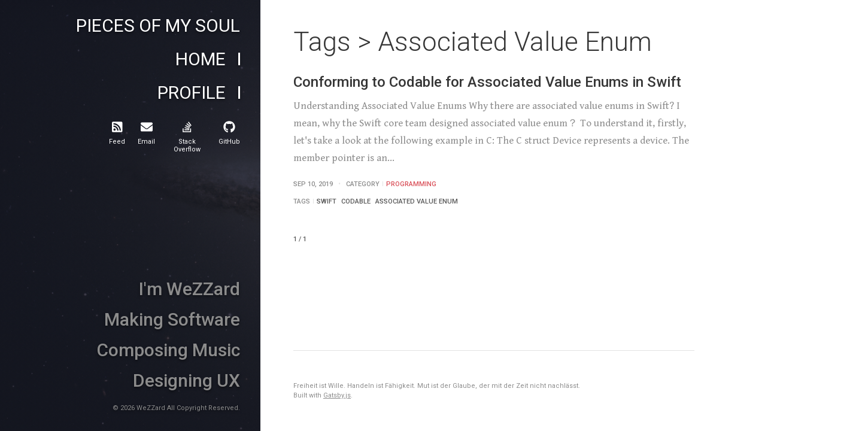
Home (201, 59)
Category (363, 184)
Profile (192, 93)
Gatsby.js (337, 395)
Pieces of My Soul (158, 26)
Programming (411, 184)
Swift (327, 201)
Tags (302, 201)
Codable (356, 201)
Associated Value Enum (417, 201)
